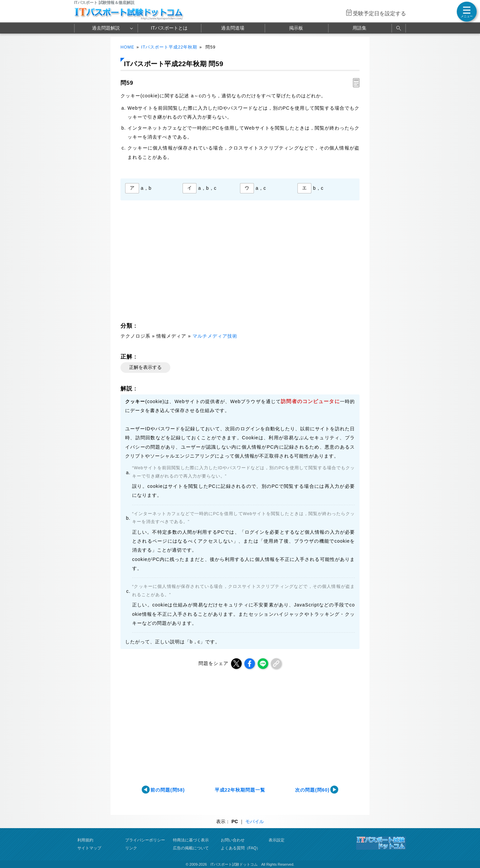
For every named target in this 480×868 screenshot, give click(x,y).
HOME (127, 47)
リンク (131, 848)
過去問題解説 (106, 28)
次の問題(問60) (312, 790)
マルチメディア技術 (215, 336)
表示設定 (277, 840)
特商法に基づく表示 (191, 840)
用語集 (360, 28)
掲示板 (296, 28)
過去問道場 (233, 28)
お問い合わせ (233, 840)
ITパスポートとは (169, 28)
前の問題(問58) (168, 790)
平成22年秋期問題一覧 (240, 790)
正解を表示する (145, 367)
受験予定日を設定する (379, 13)
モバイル (255, 821)
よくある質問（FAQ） (241, 848)
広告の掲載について (191, 848)
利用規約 (85, 840)
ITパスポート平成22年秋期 (169, 47)
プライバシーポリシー (145, 840)
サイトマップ (89, 848)
